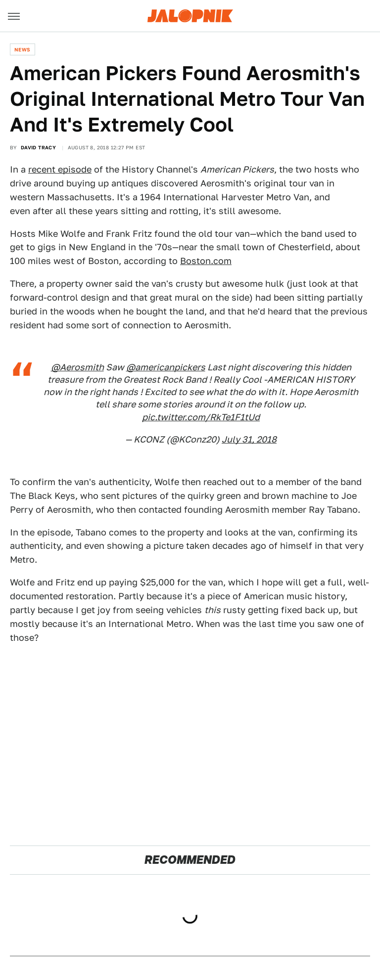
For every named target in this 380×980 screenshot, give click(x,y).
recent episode (60, 169)
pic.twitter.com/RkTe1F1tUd (201, 417)
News (23, 49)
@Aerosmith (77, 367)
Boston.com (206, 261)
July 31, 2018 (249, 439)
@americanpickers (166, 367)
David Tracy (38, 147)
